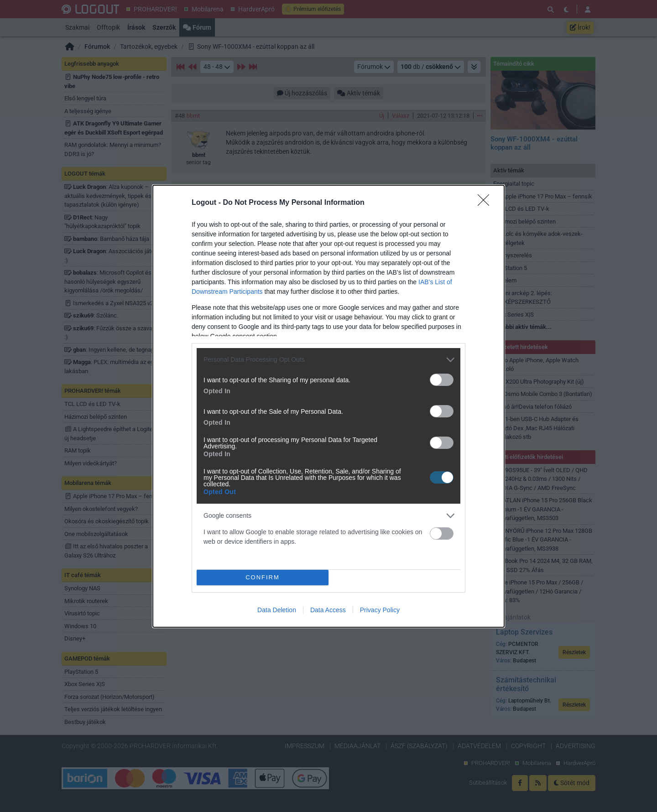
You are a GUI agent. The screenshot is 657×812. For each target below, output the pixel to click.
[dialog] (328, 406)
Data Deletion (277, 610)
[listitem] (328, 360)
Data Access (328, 610)
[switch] (442, 380)
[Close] (486, 203)
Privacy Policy (380, 610)
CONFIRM (263, 577)
